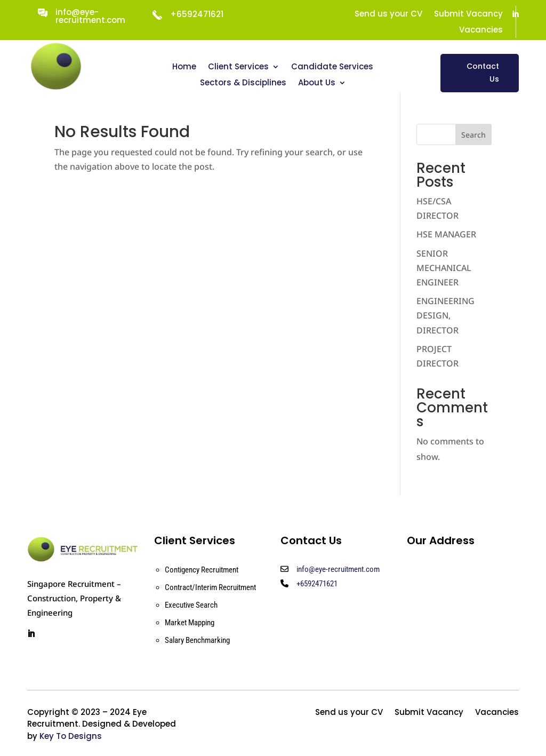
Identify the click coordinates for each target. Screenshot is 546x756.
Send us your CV (388, 15)
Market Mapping (190, 623)
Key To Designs (71, 736)
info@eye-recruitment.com (90, 16)
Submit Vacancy (468, 15)
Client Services (238, 67)
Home (184, 67)
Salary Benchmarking (197, 640)
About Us (317, 83)
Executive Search (191, 605)
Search (473, 135)
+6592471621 (317, 584)
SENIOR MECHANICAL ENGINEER (444, 268)
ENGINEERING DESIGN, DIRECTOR (445, 315)
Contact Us (483, 73)
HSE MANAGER (446, 234)
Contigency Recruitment (202, 570)
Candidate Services (332, 67)
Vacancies (481, 31)
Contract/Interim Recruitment (210, 587)
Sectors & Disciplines (243, 83)
